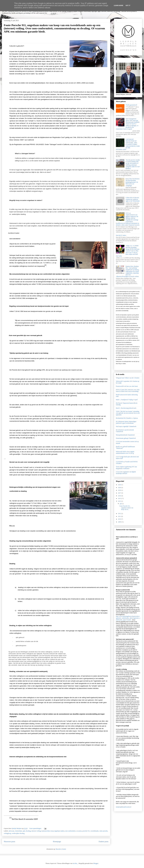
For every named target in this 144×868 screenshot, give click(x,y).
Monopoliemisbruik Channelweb (125, 435)
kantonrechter (46, 831)
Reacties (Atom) (61, 849)
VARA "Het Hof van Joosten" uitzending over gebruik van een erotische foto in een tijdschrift (128, 413)
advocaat (11, 831)
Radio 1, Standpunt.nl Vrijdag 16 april (127, 400)
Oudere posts (104, 841)
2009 (120, 522)
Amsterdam (18, 831)
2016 (120, 496)
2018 (120, 490)
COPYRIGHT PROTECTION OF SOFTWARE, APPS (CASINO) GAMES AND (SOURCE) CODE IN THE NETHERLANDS (128, 144)
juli (121, 504)
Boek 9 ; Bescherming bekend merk (126, 408)
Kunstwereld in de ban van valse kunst (127, 386)
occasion (79, 831)
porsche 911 (86, 831)
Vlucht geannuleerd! (131, 105)
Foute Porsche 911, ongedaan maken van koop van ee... (126, 508)
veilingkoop (7, 833)
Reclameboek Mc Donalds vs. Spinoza (127, 418)
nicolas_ (75, 863)
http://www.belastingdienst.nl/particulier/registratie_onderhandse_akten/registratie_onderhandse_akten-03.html (128, 618)
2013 (120, 501)
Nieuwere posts (10, 841)
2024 (120, 485)
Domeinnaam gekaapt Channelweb (126, 438)
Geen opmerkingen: (36, 828)
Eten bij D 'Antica (121, 235)
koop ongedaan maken (58, 831)
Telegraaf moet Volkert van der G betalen (128, 378)
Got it (128, 5)
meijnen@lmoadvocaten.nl (124, 807)
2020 (120, 488)
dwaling (28, 831)
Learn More (119, 5)
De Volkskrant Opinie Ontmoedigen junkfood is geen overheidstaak (126, 422)
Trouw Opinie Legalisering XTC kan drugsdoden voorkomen (126, 468)
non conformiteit (70, 831)
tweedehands (95, 831)
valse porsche (103, 831)
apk (24, 831)
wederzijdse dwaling (18, 833)
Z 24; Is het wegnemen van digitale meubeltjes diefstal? (126, 473)
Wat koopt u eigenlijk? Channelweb (126, 426)
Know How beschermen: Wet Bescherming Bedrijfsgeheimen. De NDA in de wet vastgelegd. (133, 182)
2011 (120, 516)
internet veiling (36, 831)
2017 (120, 493)
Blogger (96, 863)
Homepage (57, 841)
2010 (120, 519)
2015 (120, 498)
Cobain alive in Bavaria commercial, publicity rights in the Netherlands (133, 199)
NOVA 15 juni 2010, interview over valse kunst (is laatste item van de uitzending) (128, 390)
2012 (120, 514)
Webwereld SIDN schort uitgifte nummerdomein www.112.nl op (125, 452)
